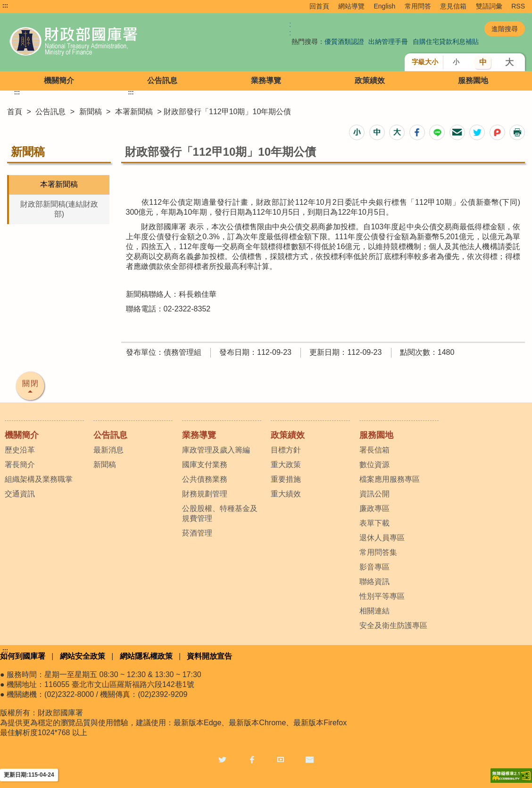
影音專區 (374, 567)
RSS (518, 6)
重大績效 (286, 494)
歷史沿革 (20, 450)
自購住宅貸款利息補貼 (446, 42)
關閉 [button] (31, 383)
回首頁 (319, 6)
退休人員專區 (382, 538)
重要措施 (286, 479)
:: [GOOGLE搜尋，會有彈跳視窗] (290, 29)
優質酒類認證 (344, 42)
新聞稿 (91, 112)
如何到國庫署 (23, 656)
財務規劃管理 (205, 494)
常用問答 (418, 6)
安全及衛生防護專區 (393, 625)
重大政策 (286, 465)
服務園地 (473, 80)
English (384, 6)
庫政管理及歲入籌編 (216, 450)
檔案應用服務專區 (390, 479)
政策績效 (370, 80)
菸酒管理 (197, 533)
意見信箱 (453, 6)
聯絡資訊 (374, 582)
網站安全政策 (83, 656)
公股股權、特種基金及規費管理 (220, 513)
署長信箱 (374, 450)
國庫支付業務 (205, 465)
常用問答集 (378, 552)
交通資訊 (20, 494)
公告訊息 (162, 80)
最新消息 (108, 450)
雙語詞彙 (489, 6)
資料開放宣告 (209, 656)
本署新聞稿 (134, 112)
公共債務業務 (205, 479)
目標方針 (286, 450)
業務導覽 (266, 80)
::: (5, 6)
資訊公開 (374, 494)
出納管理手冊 (388, 42)
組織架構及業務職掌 (39, 479)
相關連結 (374, 611)
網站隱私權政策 (146, 656)
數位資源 (374, 465)
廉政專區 (374, 508)
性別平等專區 (382, 596)
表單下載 (374, 523)
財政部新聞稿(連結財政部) (59, 209)
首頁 (15, 112)
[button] (357, 132)
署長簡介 (20, 465)
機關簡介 (59, 80)
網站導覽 (351, 6)
